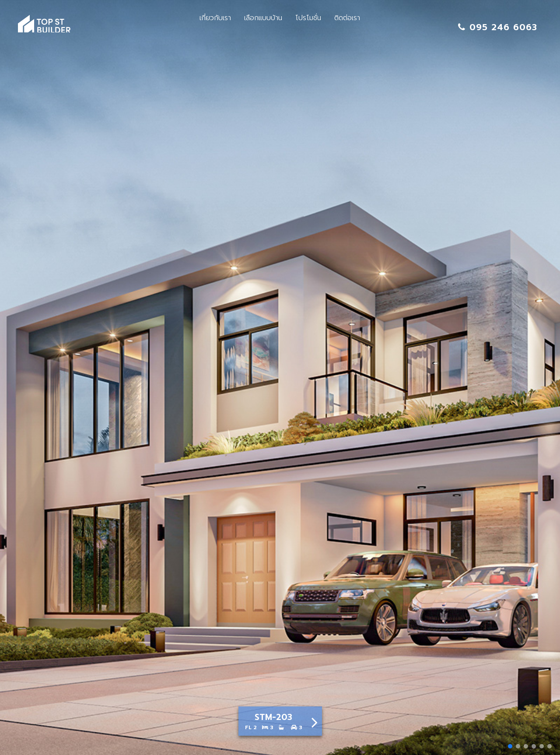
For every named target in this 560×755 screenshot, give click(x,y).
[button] (510, 746)
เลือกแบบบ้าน (263, 18)
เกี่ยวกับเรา (215, 18)
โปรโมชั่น (308, 18)
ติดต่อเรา (347, 18)
